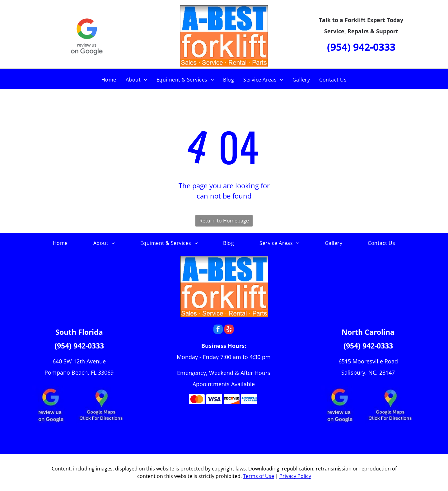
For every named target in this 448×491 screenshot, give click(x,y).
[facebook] (218, 330)
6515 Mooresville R (363, 361)
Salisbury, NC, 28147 (368, 372)
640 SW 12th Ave (74, 361)
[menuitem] (109, 80)
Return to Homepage (224, 221)
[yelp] (229, 330)
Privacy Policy (295, 476)
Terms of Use (259, 476)
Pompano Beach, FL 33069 (79, 372)
